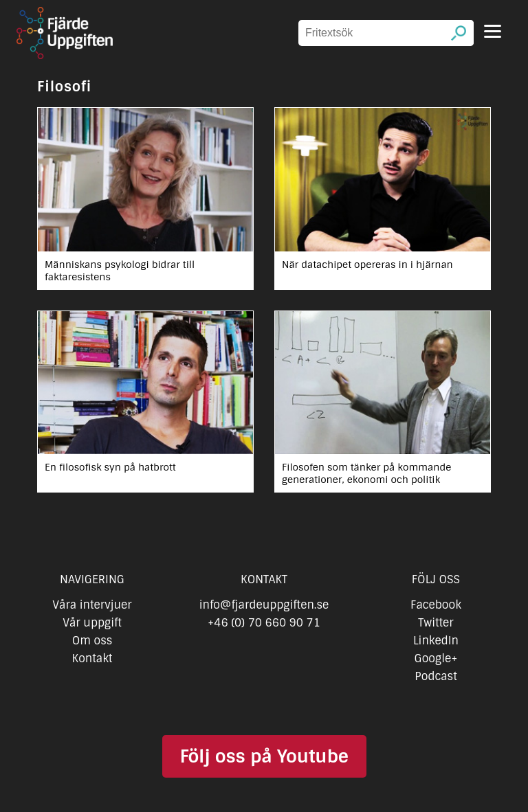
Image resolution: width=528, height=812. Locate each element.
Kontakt (92, 658)
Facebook (436, 605)
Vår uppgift (92, 623)
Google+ (436, 658)
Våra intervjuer (92, 605)
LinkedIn (436, 641)
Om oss (92, 641)
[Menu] (493, 31)
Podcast (436, 676)
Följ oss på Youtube (264, 756)
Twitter (436, 623)
